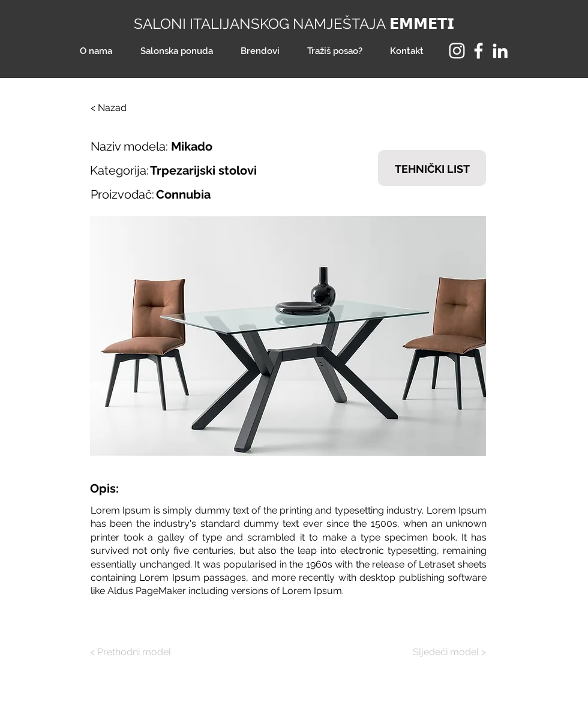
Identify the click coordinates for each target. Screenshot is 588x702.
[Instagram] (457, 51)
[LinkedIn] (500, 51)
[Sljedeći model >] (441, 652)
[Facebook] (478, 51)
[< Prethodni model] (135, 652)
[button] (288, 336)
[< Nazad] (130, 108)
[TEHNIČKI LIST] (432, 168)
